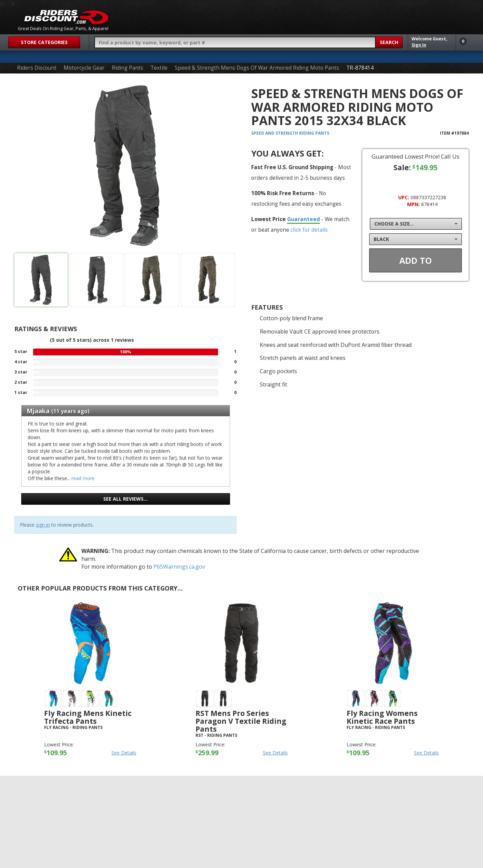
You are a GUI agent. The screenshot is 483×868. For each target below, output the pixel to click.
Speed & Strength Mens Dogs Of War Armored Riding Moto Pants (257, 68)
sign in (43, 525)
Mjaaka (38, 411)
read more (83, 478)
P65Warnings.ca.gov (179, 567)
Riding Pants (128, 68)
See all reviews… (125, 499)
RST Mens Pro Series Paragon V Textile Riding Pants (241, 721)
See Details (124, 753)
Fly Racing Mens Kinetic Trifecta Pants (88, 717)
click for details (309, 230)
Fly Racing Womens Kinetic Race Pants (382, 717)
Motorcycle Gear (84, 68)
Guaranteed (304, 219)
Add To (415, 260)
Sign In (419, 45)
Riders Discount (37, 68)
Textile (159, 68)
